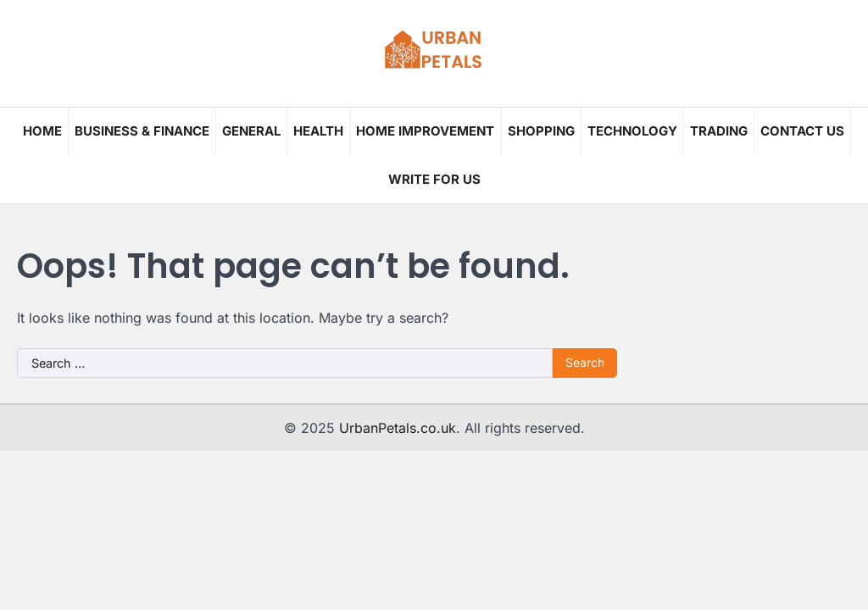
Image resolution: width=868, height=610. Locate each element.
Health (318, 131)
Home (42, 131)
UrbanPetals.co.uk (398, 428)
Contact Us (802, 131)
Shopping (541, 131)
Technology (632, 131)
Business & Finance (142, 131)
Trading (719, 131)
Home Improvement (425, 131)
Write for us (434, 179)
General (251, 131)
